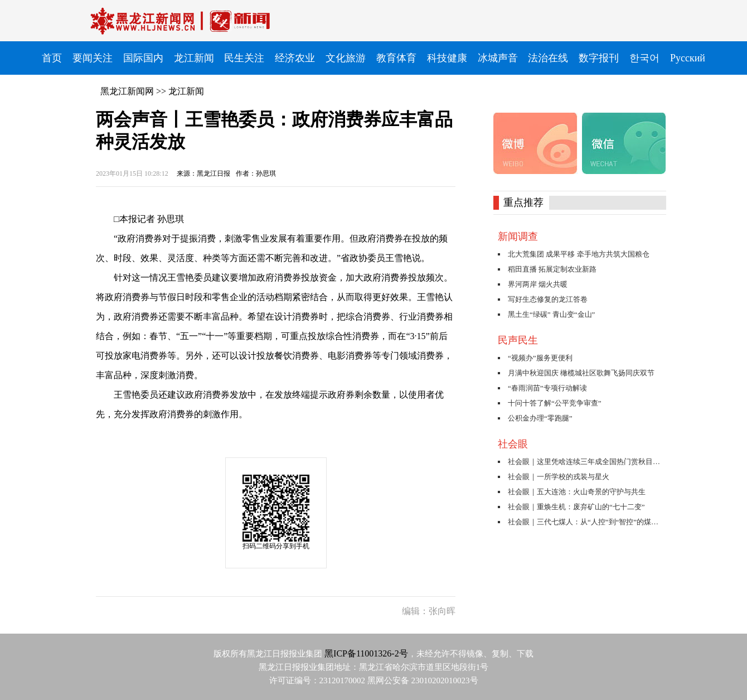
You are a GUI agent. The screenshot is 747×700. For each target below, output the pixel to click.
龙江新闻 (186, 91)
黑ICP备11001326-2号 (366, 653)
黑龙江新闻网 (127, 91)
